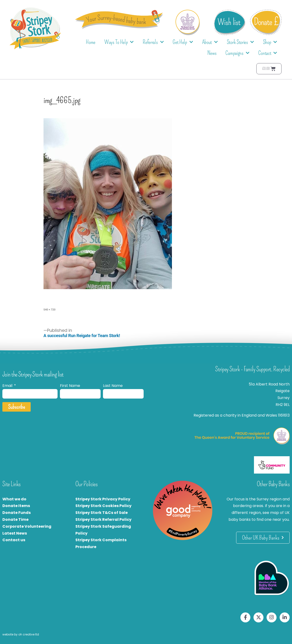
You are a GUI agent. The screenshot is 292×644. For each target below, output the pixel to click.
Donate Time (15, 519)
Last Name (113, 386)
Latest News (15, 533)
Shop (270, 42)
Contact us (14, 540)
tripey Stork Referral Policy (105, 519)
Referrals (153, 42)
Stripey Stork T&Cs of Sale (102, 513)
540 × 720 (49, 310)
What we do (14, 499)
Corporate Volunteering (27, 526)
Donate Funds (17, 513)
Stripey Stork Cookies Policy (103, 506)
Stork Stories (240, 42)
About (210, 42)
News (212, 53)
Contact (268, 53)
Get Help (183, 42)
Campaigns (237, 53)
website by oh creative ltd (21, 634)
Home (91, 42)
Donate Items (16, 506)
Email (8, 386)
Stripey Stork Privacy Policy (103, 499)
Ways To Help (119, 42)
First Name (70, 386)
